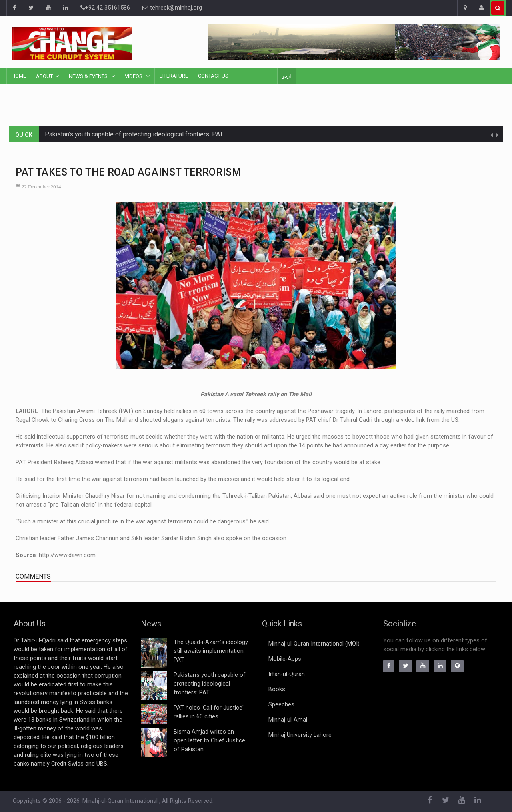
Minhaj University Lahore (300, 735)
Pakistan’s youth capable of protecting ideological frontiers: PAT (134, 134)
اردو (287, 76)
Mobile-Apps (285, 659)
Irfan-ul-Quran (287, 674)
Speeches (281, 705)
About (44, 76)
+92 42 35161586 (105, 8)
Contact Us (213, 76)
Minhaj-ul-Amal (288, 720)
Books (277, 689)
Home (19, 76)
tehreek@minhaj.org (172, 8)
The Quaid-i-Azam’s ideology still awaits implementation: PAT (211, 651)
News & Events (89, 76)
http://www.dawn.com (67, 555)
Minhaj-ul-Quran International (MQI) (314, 644)
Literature (174, 76)
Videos (134, 76)
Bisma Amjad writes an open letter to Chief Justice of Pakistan (209, 741)
